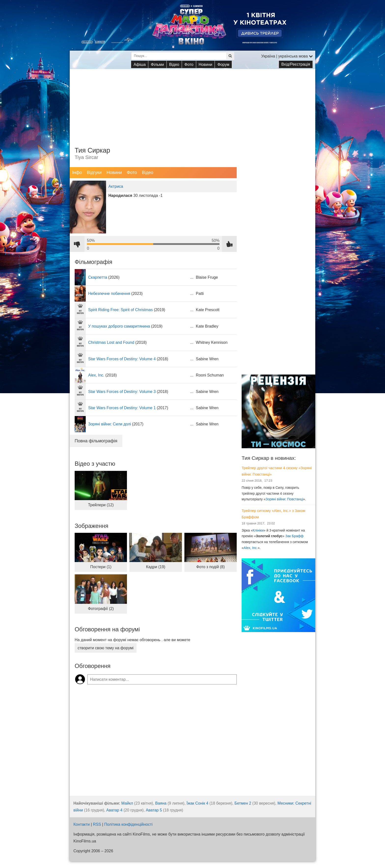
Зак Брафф (294, 536)
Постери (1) (101, 567)
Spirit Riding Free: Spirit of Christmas (120, 310)
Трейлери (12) (101, 505)
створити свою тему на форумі (106, 648)
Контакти (82, 824)
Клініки (258, 530)
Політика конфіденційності (129, 824)
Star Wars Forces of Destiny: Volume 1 (122, 408)
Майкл (127, 803)
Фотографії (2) (101, 609)
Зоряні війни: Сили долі (110, 424)
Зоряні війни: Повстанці (284, 499)
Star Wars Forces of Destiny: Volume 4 (122, 359)
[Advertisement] (192, 103)
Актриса (116, 186)
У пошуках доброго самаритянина (119, 326)
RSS (97, 824)
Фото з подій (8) (210, 567)
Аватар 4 (114, 810)
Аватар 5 (154, 810)
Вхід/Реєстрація (296, 64)
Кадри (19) (156, 567)
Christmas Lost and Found (111, 342)
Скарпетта (98, 277)
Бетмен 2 (243, 803)
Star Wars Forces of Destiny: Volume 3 (122, 392)
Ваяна (161, 803)
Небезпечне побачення (109, 294)
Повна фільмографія (96, 441)
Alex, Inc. (96, 375)
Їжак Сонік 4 (198, 803)
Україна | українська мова (287, 56)
